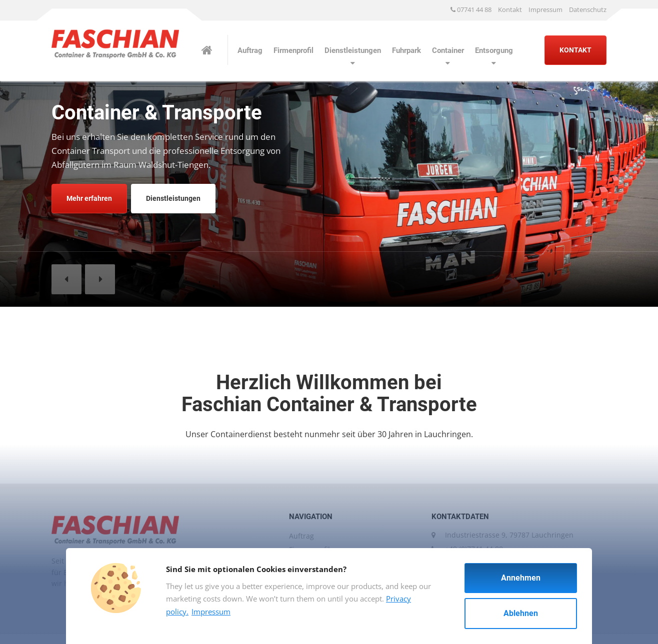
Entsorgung (494, 50)
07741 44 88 (471, 9)
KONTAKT (575, 50)
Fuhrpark (406, 50)
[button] (66, 279)
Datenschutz (588, 9)
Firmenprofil (293, 50)
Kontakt (510, 9)
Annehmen (521, 578)
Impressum (545, 9)
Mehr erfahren (89, 198)
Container (448, 50)
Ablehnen (521, 613)
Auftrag (250, 50)
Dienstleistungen (353, 50)
